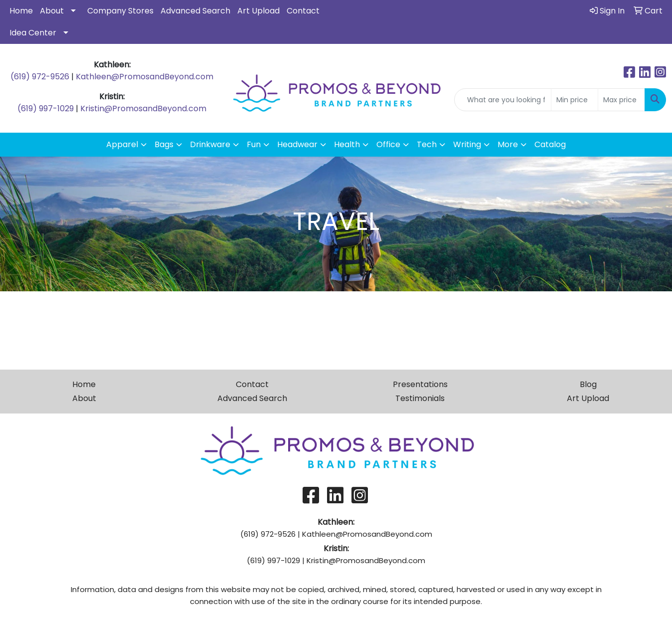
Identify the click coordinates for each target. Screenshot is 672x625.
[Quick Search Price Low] (575, 100)
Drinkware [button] (210, 144)
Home (21, 11)
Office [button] (388, 144)
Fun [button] (254, 144)
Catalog (550, 144)
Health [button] (347, 144)
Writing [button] (467, 144)
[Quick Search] (503, 100)
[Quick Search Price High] (621, 100)
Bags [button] (164, 144)
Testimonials (420, 398)
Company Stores (120, 11)
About (52, 11)
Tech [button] (427, 144)
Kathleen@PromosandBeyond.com (145, 77)
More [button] (508, 144)
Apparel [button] (122, 144)
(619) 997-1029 (46, 108)
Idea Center (33, 33)
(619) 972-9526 (40, 77)
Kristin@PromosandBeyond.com (143, 108)
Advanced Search (195, 11)
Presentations (420, 384)
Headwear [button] (297, 144)
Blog (588, 384)
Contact (303, 11)
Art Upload (258, 11)
